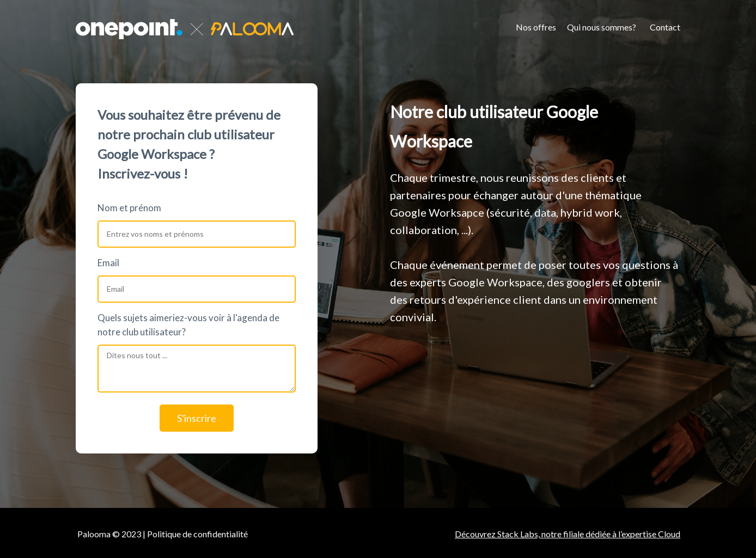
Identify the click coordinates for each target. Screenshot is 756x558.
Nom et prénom (129, 208)
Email (108, 263)
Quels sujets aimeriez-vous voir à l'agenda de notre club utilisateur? (188, 325)
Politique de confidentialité (198, 534)
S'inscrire (197, 418)
